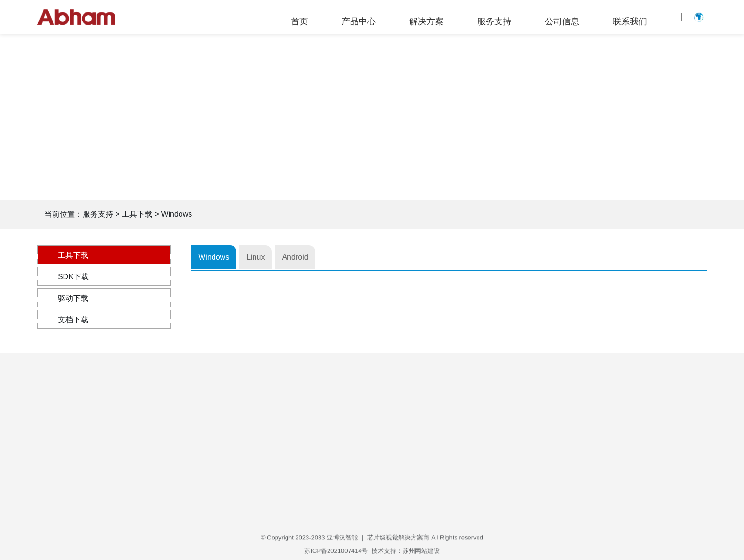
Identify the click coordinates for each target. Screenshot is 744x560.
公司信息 (562, 21)
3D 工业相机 (101, 499)
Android (339, 257)
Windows (221, 257)
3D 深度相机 (101, 515)
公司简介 (541, 442)
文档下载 (104, 320)
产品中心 (359, 21)
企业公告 (541, 459)
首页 (299, 21)
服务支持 (494, 21)
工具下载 (104, 255)
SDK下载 (104, 277)
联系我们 (630, 21)
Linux (281, 257)
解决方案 (426, 21)
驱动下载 (104, 298)
